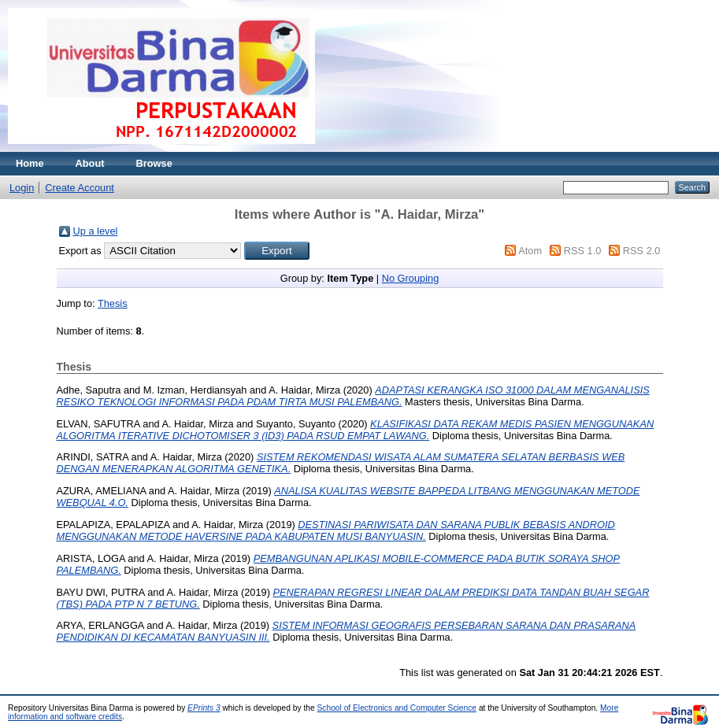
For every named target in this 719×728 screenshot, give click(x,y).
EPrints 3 (204, 708)
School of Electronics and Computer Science (397, 708)
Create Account (80, 188)
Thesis (113, 303)
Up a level (96, 231)
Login (22, 188)
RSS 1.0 (583, 251)
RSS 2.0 (642, 251)
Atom (530, 251)
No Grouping (411, 278)
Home (30, 163)
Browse (154, 163)
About (90, 163)
